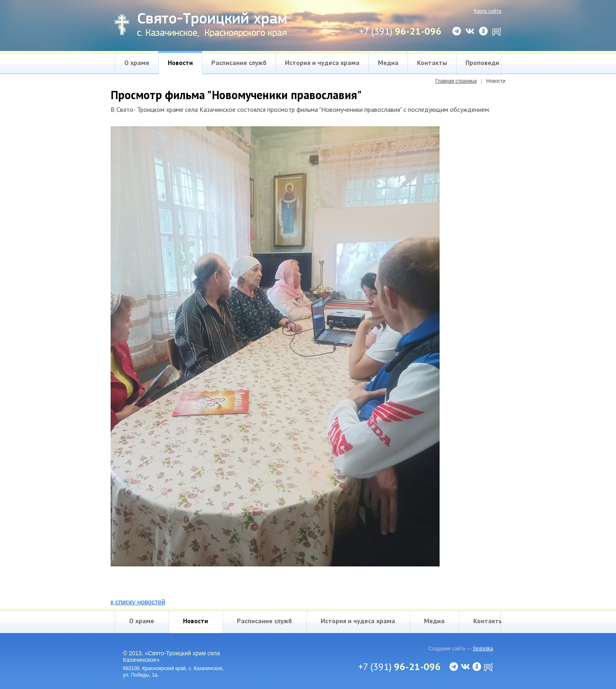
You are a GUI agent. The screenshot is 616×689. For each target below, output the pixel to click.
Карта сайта (487, 11)
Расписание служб (239, 63)
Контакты (432, 63)
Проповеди (482, 63)
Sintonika (483, 649)
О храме (137, 63)
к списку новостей (138, 602)
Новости (180, 63)
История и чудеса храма (322, 63)
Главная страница (456, 81)
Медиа (388, 63)
